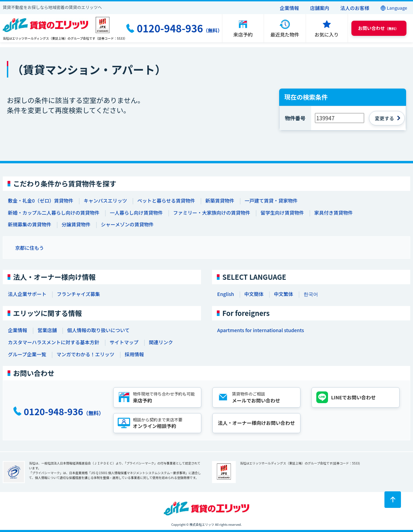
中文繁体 (284, 294)
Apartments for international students (261, 330)
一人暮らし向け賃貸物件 (136, 213)
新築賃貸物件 (220, 201)
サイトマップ (124, 342)
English (226, 294)
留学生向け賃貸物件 (282, 213)
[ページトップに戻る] (393, 500)
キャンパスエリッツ (105, 201)
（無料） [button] (378, 28)
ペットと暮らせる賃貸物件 (166, 201)
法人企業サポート (27, 294)
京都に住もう (30, 248)
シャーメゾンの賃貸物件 (127, 224)
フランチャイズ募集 (78, 294)
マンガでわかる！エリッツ (85, 354)
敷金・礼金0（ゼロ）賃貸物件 (41, 201)
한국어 (311, 294)
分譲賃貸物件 (76, 224)
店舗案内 (320, 8)
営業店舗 (47, 330)
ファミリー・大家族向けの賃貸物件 (212, 213)
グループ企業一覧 (27, 354)
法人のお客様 (355, 8)
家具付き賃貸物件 (333, 213)
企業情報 (289, 8)
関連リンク (161, 342)
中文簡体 (254, 294)
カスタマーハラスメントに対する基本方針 (54, 342)
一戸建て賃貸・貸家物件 (271, 201)
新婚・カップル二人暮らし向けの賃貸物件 (54, 213)
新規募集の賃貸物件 (30, 224)
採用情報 (134, 354)
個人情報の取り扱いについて (98, 330)
